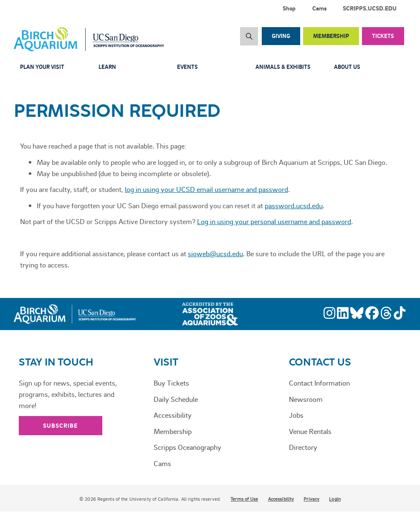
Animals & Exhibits (283, 67)
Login (335, 499)
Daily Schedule (176, 399)
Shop (289, 8)
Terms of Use (244, 499)
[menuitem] (371, 8)
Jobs (296, 415)
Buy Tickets (171, 383)
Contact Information (319, 383)
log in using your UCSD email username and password (206, 189)
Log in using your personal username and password (274, 221)
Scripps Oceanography (187, 447)
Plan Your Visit (42, 67)
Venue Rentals (310, 431)
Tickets (383, 36)
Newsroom (306, 399)
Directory (303, 447)
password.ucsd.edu (294, 205)
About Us (347, 67)
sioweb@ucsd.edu (215, 253)
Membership (331, 36)
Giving (281, 36)
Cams (320, 8)
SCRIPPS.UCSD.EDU (370, 8)
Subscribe (61, 425)
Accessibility (173, 415)
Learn (107, 67)
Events (187, 67)
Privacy (311, 499)
